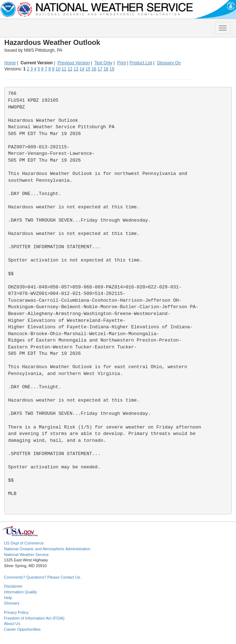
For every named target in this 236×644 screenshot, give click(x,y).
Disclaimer (13, 586)
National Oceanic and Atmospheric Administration (47, 549)
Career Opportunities (22, 629)
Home (10, 63)
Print (121, 63)
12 (70, 69)
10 (58, 69)
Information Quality (20, 592)
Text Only (103, 63)
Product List (141, 63)
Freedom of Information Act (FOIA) (34, 618)
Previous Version (74, 63)
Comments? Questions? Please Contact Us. (43, 577)
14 (82, 69)
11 (64, 69)
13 (76, 69)
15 (88, 69)
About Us (12, 624)
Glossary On (169, 63)
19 (112, 69)
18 (106, 69)
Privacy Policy (16, 612)
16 (94, 69)
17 (100, 69)
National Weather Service (26, 555)
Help (8, 598)
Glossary (12, 603)
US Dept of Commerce (24, 543)
